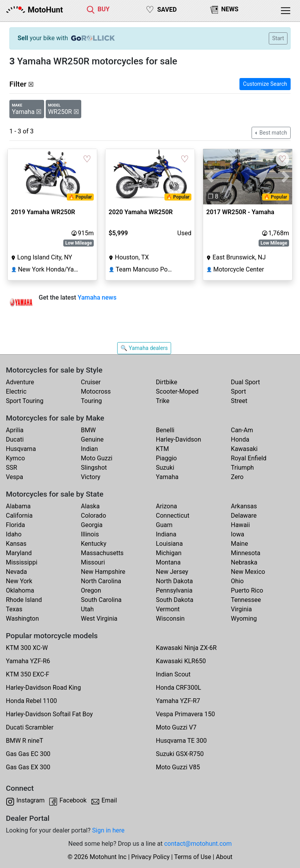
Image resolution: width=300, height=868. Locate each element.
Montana (168, 562)
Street (239, 401)
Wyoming (244, 619)
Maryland (19, 553)
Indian (89, 449)
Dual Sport (246, 382)
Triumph (242, 468)
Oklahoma (20, 590)
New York (19, 581)
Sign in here (108, 830)
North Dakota (174, 581)
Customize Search (265, 84)
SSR (12, 468)
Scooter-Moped (177, 391)
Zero (237, 477)
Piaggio (166, 458)
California (19, 516)
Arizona (166, 506)
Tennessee (246, 600)
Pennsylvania (174, 590)
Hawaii (240, 525)
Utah (87, 609)
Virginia (241, 609)
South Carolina (101, 600)
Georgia (92, 525)
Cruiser (91, 382)
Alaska (90, 506)
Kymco (15, 458)
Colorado (94, 516)
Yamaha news (97, 297)
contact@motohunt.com (198, 844)
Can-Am (242, 430)
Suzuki (165, 468)
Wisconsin (170, 619)
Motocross (96, 391)
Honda (240, 439)
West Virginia (99, 619)
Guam (164, 525)
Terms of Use (193, 857)
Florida (15, 525)
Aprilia (15, 430)
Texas (14, 609)
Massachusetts (102, 553)
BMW (88, 430)
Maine (239, 544)
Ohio (237, 581)
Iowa (237, 534)
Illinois (90, 534)
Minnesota (246, 553)
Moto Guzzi (97, 458)
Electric (16, 391)
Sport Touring (25, 401)
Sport (238, 391)
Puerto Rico (247, 590)
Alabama (18, 506)
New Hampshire (103, 572)
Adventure (20, 382)
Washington (22, 619)
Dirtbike (167, 382)
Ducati (15, 439)
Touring (91, 401)
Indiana (166, 534)
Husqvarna (21, 449)
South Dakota (175, 600)
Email (109, 800)
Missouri (93, 562)
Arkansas (244, 506)
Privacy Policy (151, 857)
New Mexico (248, 572)
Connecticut (173, 516)
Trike (163, 401)
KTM (162, 449)
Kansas (16, 544)
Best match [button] (273, 133)
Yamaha (167, 477)
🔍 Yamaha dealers (144, 348)
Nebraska (244, 562)
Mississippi (22, 562)
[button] (210, 177)
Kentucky (94, 544)
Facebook (73, 800)
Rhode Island (24, 600)
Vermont (168, 609)
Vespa (14, 477)
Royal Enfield (249, 458)
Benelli (165, 430)
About (224, 857)
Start (278, 38)
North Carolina (101, 581)
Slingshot (94, 468)
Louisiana (169, 544)
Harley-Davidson (179, 439)
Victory (91, 477)
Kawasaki (244, 449)
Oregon (91, 590)
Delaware (244, 516)
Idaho (14, 534)
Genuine (92, 439)
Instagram (30, 800)
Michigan (169, 553)
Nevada (16, 572)
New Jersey (172, 572)
